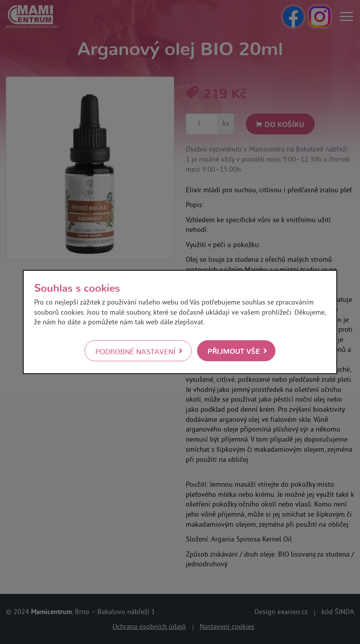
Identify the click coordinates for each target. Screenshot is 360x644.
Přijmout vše (234, 351)
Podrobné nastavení (135, 351)
